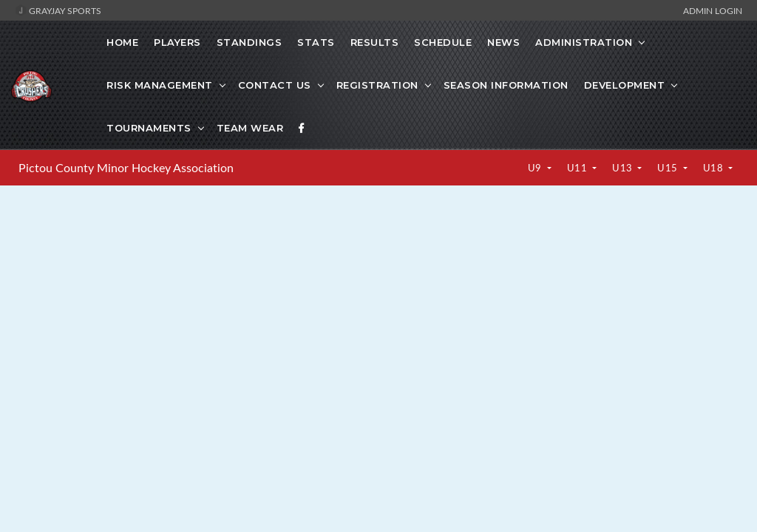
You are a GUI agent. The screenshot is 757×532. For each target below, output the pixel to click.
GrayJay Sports (58, 10)
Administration (584, 42)
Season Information (506, 85)
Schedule (443, 42)
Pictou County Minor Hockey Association (126, 168)
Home (122, 42)
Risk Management (160, 85)
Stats (316, 42)
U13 (624, 168)
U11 (578, 168)
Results (375, 42)
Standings (249, 42)
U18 (714, 168)
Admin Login (713, 10)
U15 (669, 168)
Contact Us (275, 85)
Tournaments (149, 128)
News (503, 42)
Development (625, 85)
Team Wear (250, 128)
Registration (377, 85)
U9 (536, 168)
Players (177, 42)
